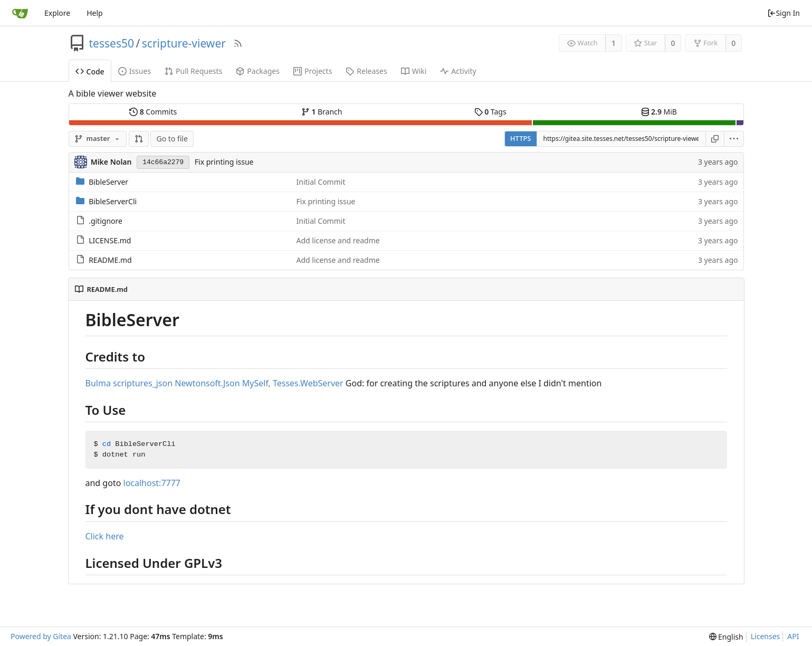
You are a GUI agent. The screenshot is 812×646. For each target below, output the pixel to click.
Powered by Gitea (41, 636)
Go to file (172, 139)
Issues (135, 71)
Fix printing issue (224, 162)
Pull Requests (193, 71)
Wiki (414, 71)
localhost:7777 (152, 483)
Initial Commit (321, 182)
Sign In (784, 13)
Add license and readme (338, 240)
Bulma (98, 383)
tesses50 (112, 43)
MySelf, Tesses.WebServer (293, 383)
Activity (458, 71)
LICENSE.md (110, 240)
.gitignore (106, 221)
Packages (258, 71)
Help (95, 13)
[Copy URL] (715, 139)
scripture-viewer (184, 43)
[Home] (20, 13)
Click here (105, 536)
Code (90, 72)
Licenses (766, 636)
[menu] (734, 139)
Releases (366, 71)
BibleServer (108, 182)
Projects (313, 71)
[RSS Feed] (238, 43)
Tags (490, 112)
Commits (153, 112)
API (793, 636)
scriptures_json (143, 383)
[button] (139, 139)
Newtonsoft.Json (207, 383)
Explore (57, 13)
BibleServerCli (113, 201)
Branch (322, 112)
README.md (110, 260)
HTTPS (521, 138)
